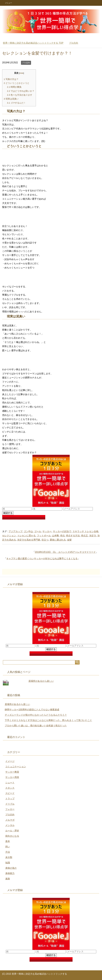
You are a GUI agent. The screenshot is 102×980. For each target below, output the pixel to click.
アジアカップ (16, 531)
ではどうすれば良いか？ (21, 91)
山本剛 (55, 536)
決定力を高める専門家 (29, 540)
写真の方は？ (11, 79)
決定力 (93, 536)
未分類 (9, 857)
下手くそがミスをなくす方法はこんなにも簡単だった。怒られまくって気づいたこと (48, 720)
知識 (8, 863)
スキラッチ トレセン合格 (85, 531)
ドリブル (10, 804)
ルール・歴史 (12, 831)
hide (22, 73)
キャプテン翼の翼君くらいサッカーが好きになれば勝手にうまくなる (42, 559)
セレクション (9, 536)
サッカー (47, 531)
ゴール (38, 531)
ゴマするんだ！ (16, 103)
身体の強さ (11, 868)
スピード (10, 793)
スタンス (10, 788)
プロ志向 (26, 63)
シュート (10, 783)
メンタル (10, 825)
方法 (8, 852)
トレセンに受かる (26, 536)
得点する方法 (73, 536)
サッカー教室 (12, 772)
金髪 (69, 540)
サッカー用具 (12, 777)
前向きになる (12, 836)
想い (8, 847)
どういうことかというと (17, 83)
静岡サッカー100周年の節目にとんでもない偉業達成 (32, 710)
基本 (8, 841)
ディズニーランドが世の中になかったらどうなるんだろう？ (36, 715)
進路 (8, 879)
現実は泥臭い (11, 99)
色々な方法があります (20, 95)
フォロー (10, 809)
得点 (62, 536)
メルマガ (10, 820)
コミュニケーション (16, 767)
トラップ (10, 799)
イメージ (10, 761)
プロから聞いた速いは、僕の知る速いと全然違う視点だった (36, 726)
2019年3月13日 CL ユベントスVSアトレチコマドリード (65, 552)
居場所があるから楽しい (41, 681)
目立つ (45, 540)
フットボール (44, 536)
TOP (33, 43)
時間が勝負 (14, 87)
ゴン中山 (28, 531)
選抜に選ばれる (58, 540)
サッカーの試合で (62, 531)
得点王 (84, 536)
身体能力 (10, 873)
